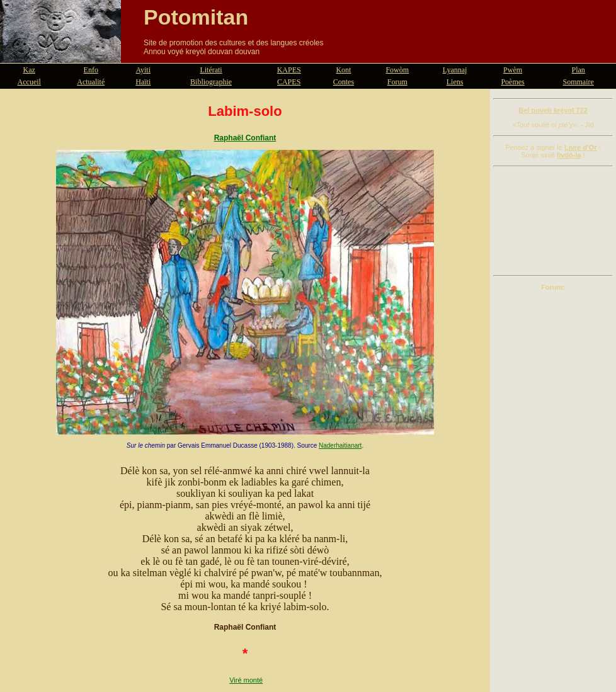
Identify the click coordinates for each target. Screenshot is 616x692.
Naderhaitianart (340, 445)
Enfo (91, 70)
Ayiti (143, 70)
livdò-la (569, 155)
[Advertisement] (553, 221)
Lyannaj (455, 70)
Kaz (29, 70)
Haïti (143, 82)
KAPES (289, 70)
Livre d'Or (581, 147)
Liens (455, 82)
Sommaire (579, 82)
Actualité (91, 82)
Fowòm (397, 70)
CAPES (289, 82)
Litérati (211, 70)
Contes (344, 82)
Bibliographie (211, 82)
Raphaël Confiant (245, 138)
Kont (343, 70)
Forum (397, 82)
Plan (579, 70)
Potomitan (196, 17)
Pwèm (513, 70)
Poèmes (512, 82)
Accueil (29, 82)
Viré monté (246, 680)
